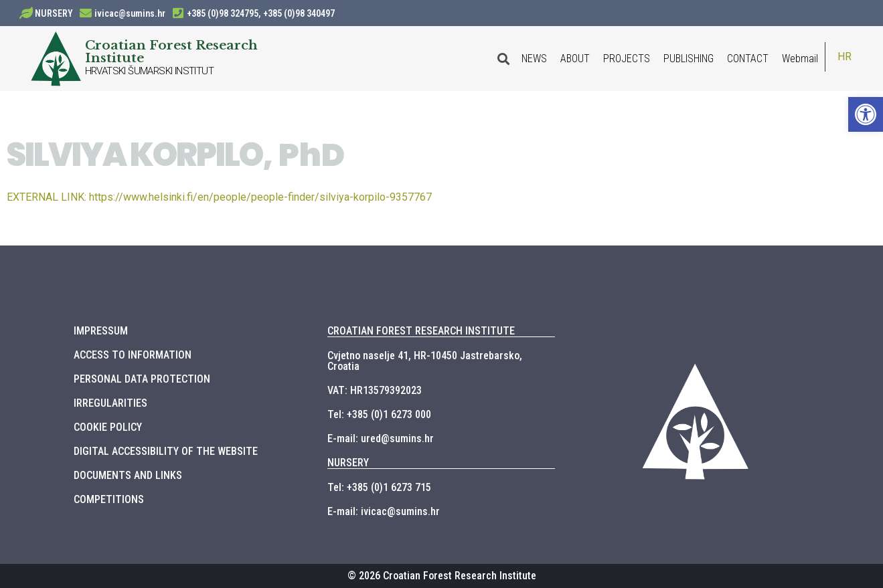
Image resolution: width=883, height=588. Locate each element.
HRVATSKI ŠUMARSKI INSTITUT (149, 71)
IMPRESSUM (101, 331)
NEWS (534, 59)
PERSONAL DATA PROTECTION (142, 379)
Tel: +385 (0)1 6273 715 (379, 487)
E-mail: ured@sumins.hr (381, 438)
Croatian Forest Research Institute (171, 51)
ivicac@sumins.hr (130, 13)
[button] (866, 114)
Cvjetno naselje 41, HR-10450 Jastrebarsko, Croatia (425, 361)
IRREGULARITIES (110, 403)
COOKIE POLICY (108, 427)
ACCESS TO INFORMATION (133, 355)
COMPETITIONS (109, 499)
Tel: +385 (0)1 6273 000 (379, 414)
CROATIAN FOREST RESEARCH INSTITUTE (421, 331)
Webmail (800, 59)
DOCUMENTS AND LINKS (128, 475)
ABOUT (575, 59)
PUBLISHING (689, 59)
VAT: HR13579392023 (375, 390)
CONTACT (748, 59)
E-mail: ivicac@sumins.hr (384, 511)
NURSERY (54, 13)
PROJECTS (627, 59)
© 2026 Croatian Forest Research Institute (442, 576)
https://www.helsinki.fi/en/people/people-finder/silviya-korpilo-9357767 (219, 197)
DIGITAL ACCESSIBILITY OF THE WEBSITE (166, 451)
